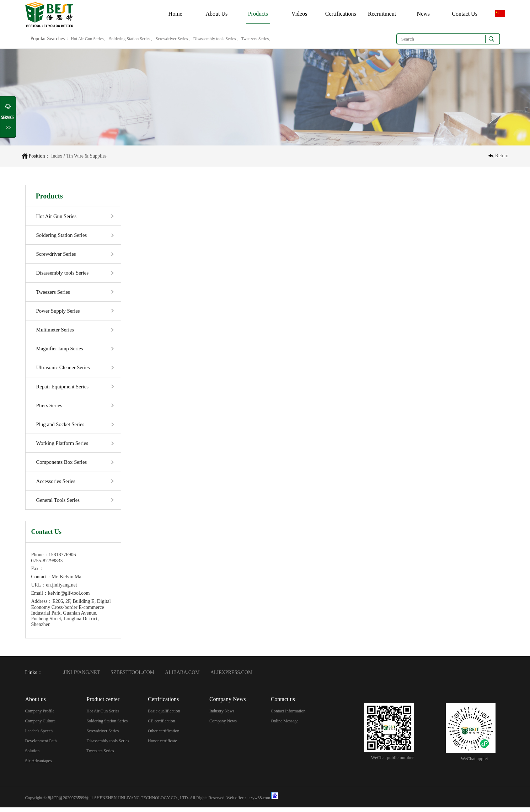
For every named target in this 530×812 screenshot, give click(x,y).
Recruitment (382, 14)
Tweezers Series (53, 293)
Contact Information (288, 715)
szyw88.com (259, 802)
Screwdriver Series (57, 255)
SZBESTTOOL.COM (132, 677)
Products (258, 14)
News (423, 14)
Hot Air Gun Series (57, 216)
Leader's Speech (39, 735)
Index (57, 156)
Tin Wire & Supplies (87, 156)
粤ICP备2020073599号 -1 (70, 802)
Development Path (41, 745)
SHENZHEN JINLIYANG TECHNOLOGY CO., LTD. (142, 802)
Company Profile (40, 715)
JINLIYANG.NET (82, 677)
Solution (33, 755)
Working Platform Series (63, 447)
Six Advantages (39, 765)
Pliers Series (50, 408)
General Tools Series (58, 504)
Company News (223, 725)
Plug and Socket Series (61, 428)
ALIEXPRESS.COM (232, 677)
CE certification (161, 725)
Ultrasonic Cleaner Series (63, 370)
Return (502, 156)
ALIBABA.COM (182, 677)
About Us (217, 14)
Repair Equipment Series (63, 389)
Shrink (8, 117)
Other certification (164, 735)
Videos (299, 14)
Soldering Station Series (62, 235)
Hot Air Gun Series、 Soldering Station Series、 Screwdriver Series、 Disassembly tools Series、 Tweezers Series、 (171, 39)
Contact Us (465, 14)
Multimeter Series (55, 331)
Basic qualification (164, 715)
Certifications (341, 14)
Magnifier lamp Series (60, 351)
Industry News (222, 715)
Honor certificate (162, 745)
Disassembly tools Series (63, 274)
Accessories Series (56, 485)
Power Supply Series (58, 312)
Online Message (285, 725)
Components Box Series (62, 466)
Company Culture (41, 725)
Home (175, 14)
